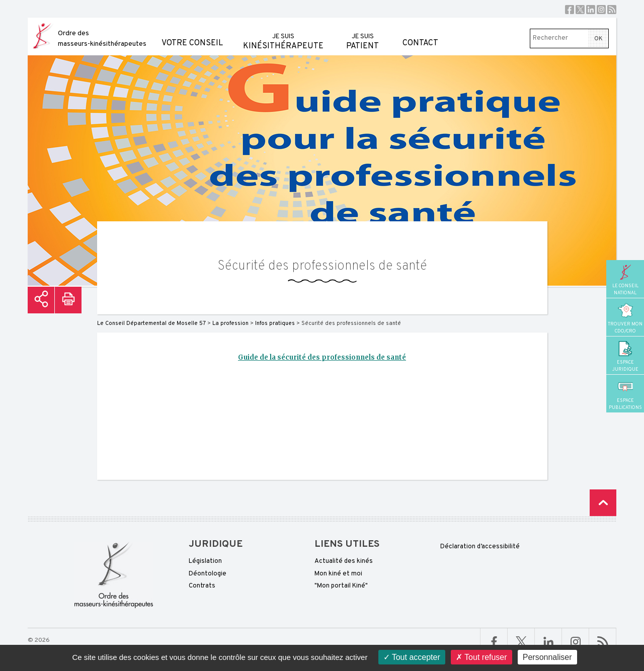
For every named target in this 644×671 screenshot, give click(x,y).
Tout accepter (412, 657)
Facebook (570, 10)
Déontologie (208, 574)
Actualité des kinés (344, 561)
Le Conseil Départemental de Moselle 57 (151, 323)
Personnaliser (547, 657)
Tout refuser (481, 657)
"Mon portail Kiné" (341, 586)
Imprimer (68, 300)
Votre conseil (192, 33)
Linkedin (591, 10)
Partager (41, 300)
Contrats (202, 586)
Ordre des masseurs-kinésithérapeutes (102, 39)
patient (363, 34)
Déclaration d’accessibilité (480, 547)
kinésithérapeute (283, 34)
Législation (205, 561)
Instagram (601, 10)
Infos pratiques (275, 323)
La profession (230, 323)
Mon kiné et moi (338, 574)
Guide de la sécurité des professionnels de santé (322, 357)
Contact (420, 33)
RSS (612, 10)
